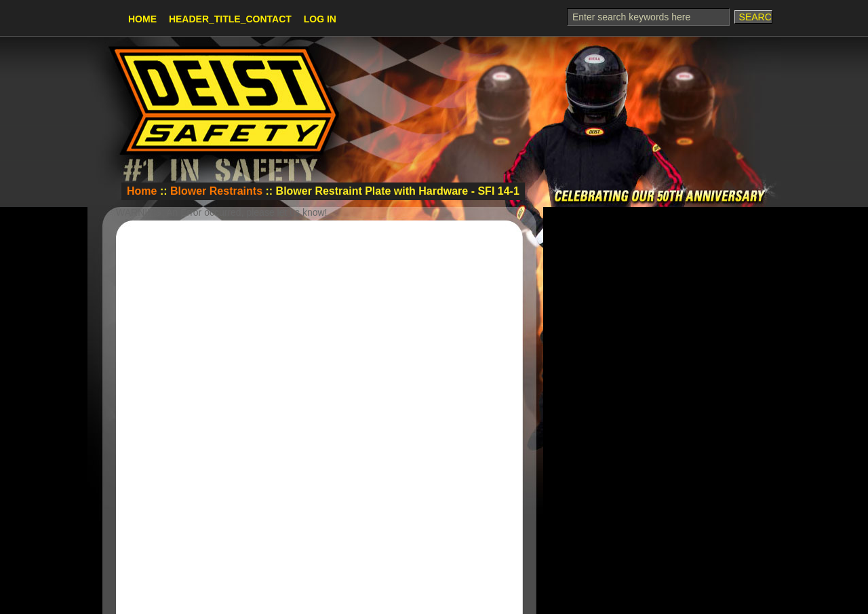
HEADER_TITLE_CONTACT (230, 19)
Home (142, 19)
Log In (320, 19)
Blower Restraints (216, 191)
